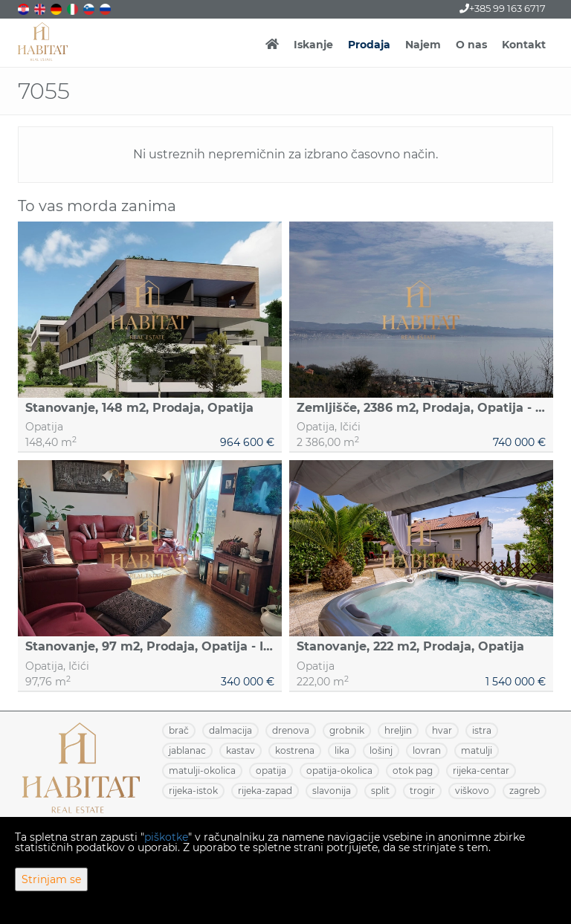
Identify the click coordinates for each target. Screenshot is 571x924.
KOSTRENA (295, 750)
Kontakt (524, 45)
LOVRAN (427, 750)
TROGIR (422, 791)
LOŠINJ (381, 750)
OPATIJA (271, 770)
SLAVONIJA (332, 791)
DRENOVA (291, 730)
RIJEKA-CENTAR (481, 770)
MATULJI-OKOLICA (202, 770)
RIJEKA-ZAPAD (265, 791)
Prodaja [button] (369, 45)
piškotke (166, 837)
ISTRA (482, 730)
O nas (471, 45)
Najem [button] (423, 45)
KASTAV (241, 750)
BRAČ (179, 730)
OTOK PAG (413, 770)
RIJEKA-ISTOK (193, 791)
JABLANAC (187, 750)
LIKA (342, 750)
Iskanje (313, 45)
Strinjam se (51, 879)
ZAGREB (525, 791)
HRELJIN (398, 730)
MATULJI (477, 750)
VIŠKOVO (472, 791)
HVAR (442, 730)
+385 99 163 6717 (503, 8)
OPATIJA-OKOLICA (339, 770)
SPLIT (380, 791)
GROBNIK (347, 730)
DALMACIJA (230, 730)
